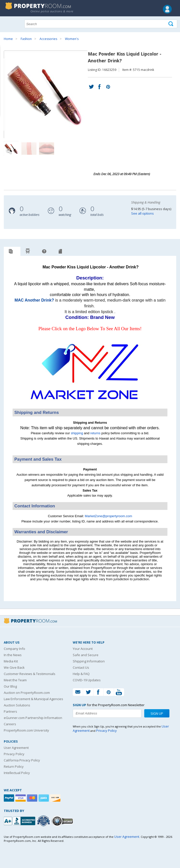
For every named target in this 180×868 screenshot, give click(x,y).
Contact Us (81, 667)
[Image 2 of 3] (29, 149)
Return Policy (14, 766)
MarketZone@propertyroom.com (109, 516)
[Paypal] (10, 798)
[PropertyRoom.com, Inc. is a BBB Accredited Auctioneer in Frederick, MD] (20, 820)
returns (95, 433)
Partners (10, 711)
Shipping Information (89, 661)
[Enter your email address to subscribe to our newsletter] (107, 713)
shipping (77, 433)
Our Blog (10, 686)
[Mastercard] (33, 798)
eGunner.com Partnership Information (33, 718)
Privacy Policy (14, 754)
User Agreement (16, 748)
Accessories (48, 39)
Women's (72, 39)
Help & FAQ (81, 674)
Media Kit (11, 661)
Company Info (14, 649)
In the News (13, 655)
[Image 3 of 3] (47, 149)
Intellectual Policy (17, 773)
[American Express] (44, 798)
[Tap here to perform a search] (171, 24)
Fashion (26, 39)
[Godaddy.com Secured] (63, 821)
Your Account (83, 649)
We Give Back (14, 667)
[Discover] (56, 798)
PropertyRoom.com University (26, 730)
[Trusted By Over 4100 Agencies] (44, 821)
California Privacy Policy (22, 760)
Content (5, 64)
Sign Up (157, 713)
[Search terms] (101, 24)
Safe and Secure (86, 655)
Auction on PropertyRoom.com (27, 693)
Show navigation (9, 23)
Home (8, 39)
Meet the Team (15, 680)
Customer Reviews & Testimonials (30, 674)
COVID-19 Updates (87, 680)
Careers (10, 724)
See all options (142, 213)
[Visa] (21, 798)
